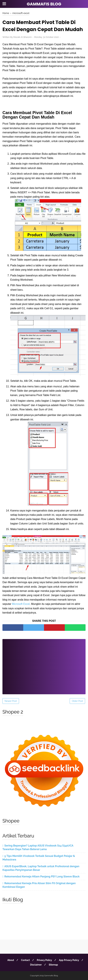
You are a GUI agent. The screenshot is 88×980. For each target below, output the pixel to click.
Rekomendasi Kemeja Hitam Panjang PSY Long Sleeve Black (42, 877)
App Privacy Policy (69, 960)
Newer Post (11, 701)
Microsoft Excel (21, 604)
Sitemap (53, 965)
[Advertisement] (44, 665)
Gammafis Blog (44, 4)
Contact (25, 960)
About (11, 960)
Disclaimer (36, 965)
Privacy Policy (44, 960)
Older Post (77, 701)
